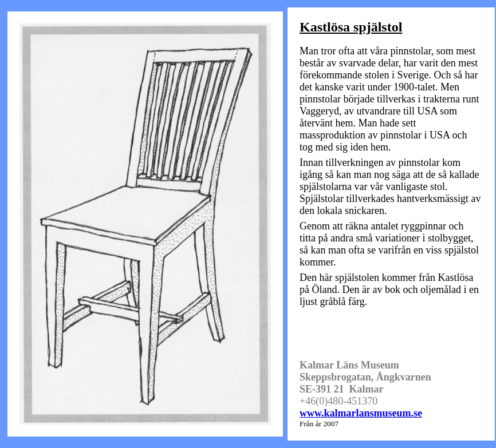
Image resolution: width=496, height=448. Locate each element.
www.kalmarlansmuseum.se (361, 413)
